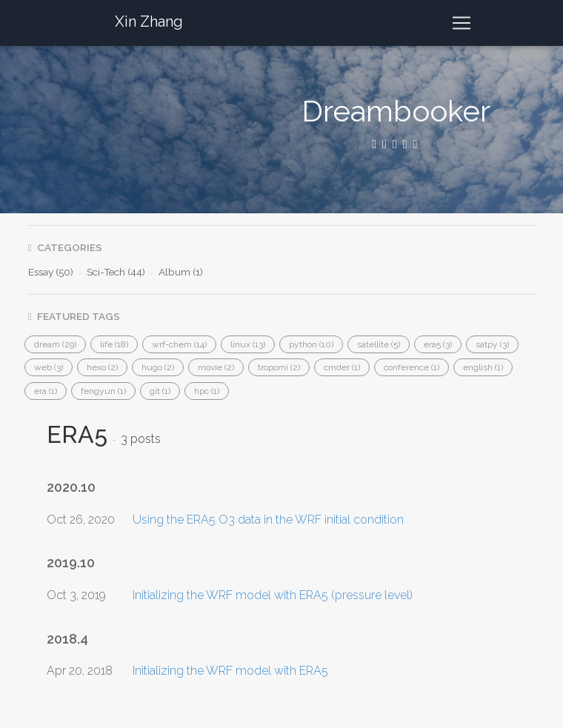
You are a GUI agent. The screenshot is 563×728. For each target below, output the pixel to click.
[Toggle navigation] (462, 23)
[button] (55, 344)
